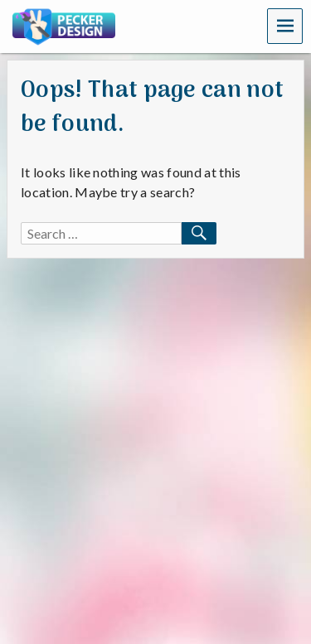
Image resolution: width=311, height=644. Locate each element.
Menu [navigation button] (285, 25)
